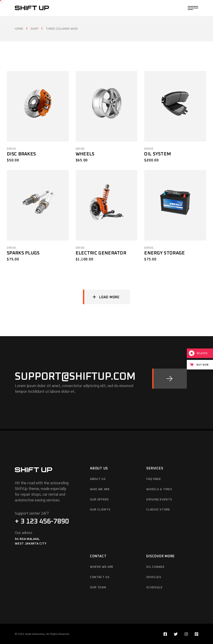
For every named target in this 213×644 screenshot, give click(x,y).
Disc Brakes (21, 154)
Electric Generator (101, 253)
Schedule (154, 588)
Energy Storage (164, 253)
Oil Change (155, 567)
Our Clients (100, 510)
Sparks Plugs (23, 253)
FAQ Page (154, 479)
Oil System (158, 154)
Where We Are (102, 567)
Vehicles (154, 577)
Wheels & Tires (159, 489)
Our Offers (99, 500)
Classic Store (158, 510)
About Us (98, 479)
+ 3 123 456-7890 (42, 521)
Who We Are (100, 489)
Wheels (85, 154)
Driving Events (159, 500)
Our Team (98, 588)
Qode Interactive (35, 634)
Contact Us (100, 577)
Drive (11, 149)
